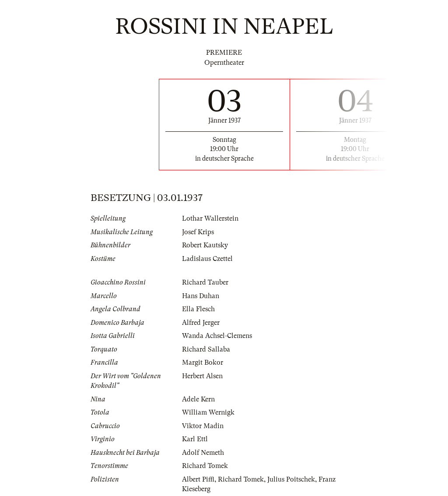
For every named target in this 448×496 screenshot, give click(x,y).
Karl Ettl (195, 439)
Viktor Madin (203, 426)
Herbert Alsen (202, 376)
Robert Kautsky (205, 245)
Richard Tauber (205, 282)
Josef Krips (198, 232)
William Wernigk (208, 412)
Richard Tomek (205, 466)
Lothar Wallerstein (210, 218)
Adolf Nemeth (203, 453)
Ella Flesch (198, 309)
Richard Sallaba (206, 349)
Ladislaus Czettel (207, 259)
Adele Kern (198, 399)
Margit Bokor (203, 362)
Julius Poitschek (291, 479)
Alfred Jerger (201, 323)
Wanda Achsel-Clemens (217, 336)
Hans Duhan (201, 296)
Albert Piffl (198, 479)
